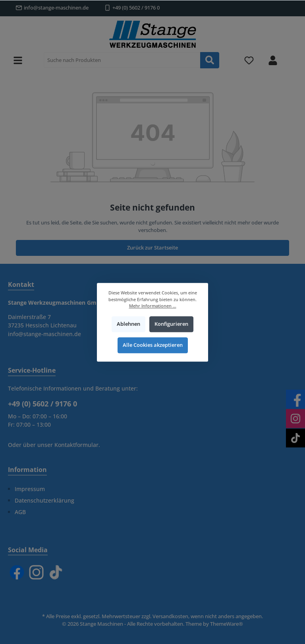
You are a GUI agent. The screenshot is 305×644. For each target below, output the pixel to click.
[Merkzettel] (249, 60)
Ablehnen (128, 324)
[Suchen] (210, 60)
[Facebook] (17, 572)
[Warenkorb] (292, 56)
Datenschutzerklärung (44, 500)
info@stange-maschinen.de (56, 8)
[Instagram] (36, 572)
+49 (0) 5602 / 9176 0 (136, 8)
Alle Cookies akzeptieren (153, 345)
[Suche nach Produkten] (122, 60)
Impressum (30, 489)
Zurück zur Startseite (152, 248)
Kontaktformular (76, 445)
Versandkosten (170, 616)
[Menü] (18, 60)
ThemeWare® (227, 624)
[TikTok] (56, 572)
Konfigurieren (171, 324)
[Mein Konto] (273, 60)
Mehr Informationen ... (153, 306)
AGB (20, 512)
